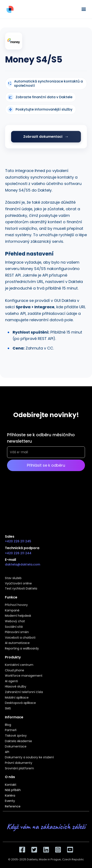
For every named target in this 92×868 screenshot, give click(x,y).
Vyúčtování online (18, 584)
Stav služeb (13, 578)
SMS (8, 709)
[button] (83, 9)
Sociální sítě (14, 627)
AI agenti (11, 681)
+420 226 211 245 (18, 541)
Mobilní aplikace (17, 698)
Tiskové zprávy (16, 736)
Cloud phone (15, 671)
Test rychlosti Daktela (21, 589)
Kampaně (12, 611)
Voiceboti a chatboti (20, 638)
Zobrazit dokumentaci (43, 137)
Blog (8, 725)
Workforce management (24, 676)
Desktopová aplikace (20, 703)
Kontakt (11, 785)
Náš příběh (13, 790)
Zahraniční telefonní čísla (24, 692)
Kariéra (10, 796)
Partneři (11, 730)
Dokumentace (16, 747)
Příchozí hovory (16, 605)
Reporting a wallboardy (22, 649)
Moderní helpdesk (18, 616)
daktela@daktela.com (23, 564)
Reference (13, 807)
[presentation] (39, 492)
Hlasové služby (16, 687)
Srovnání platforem (19, 769)
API (7, 752)
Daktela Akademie (18, 741)
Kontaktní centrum (19, 665)
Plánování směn (17, 632)
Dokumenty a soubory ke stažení (29, 757)
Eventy (10, 801)
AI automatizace (17, 643)
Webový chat (15, 621)
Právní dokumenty (19, 763)
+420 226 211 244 (18, 553)
